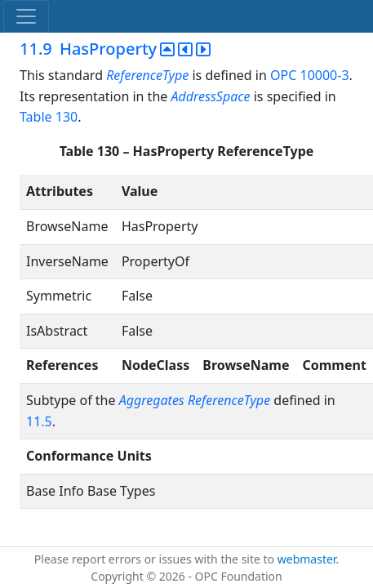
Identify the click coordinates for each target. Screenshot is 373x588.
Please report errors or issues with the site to (156, 559)
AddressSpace (210, 96)
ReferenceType (147, 75)
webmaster (307, 559)
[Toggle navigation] (26, 16)
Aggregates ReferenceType (195, 400)
